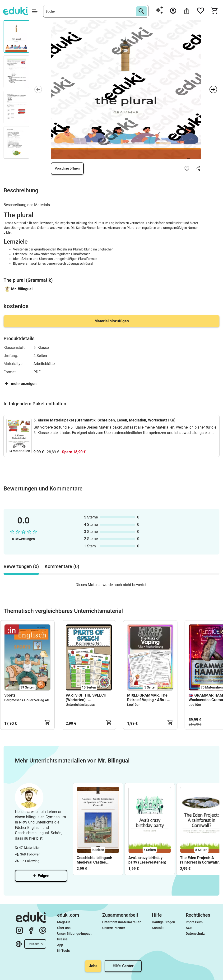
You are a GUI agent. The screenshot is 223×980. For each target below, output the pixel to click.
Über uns (64, 928)
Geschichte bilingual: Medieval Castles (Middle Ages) (94, 860)
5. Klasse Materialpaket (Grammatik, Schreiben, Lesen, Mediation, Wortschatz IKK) (105, 420)
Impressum (194, 922)
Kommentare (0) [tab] (62, 566)
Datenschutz (195, 934)
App (60, 945)
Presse (62, 939)
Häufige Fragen (163, 922)
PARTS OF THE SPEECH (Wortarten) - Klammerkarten (86, 698)
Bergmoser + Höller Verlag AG (27, 700)
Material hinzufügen (112, 321)
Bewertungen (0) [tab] (21, 566)
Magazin (64, 922)
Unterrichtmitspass (80, 705)
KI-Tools (63, 951)
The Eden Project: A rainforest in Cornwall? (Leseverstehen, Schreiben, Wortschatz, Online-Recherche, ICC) (200, 860)
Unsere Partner (114, 928)
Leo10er (133, 705)
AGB (189, 928)
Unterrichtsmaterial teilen (122, 922)
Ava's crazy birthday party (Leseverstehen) (147, 860)
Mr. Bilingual (22, 289)
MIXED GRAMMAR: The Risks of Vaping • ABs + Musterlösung (147, 698)
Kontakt (158, 928)
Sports (10, 695)
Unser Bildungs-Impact (74, 934)
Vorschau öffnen (67, 168)
